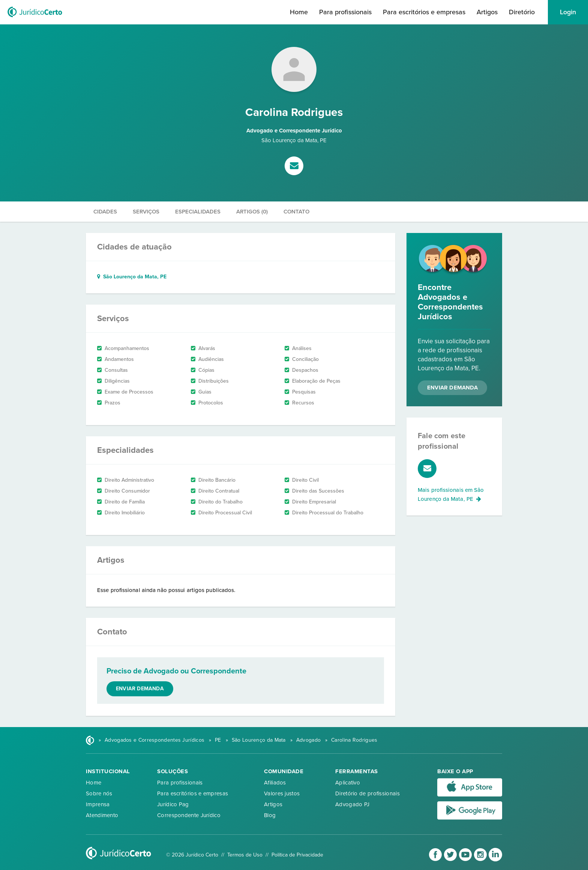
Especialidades (198, 212)
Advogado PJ (352, 804)
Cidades (105, 212)
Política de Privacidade (297, 855)
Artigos (487, 12)
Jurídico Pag (173, 804)
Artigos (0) (252, 212)
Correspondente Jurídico (189, 815)
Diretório (522, 12)
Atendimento (102, 815)
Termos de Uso (245, 855)
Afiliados (275, 783)
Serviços (146, 212)
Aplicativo (348, 783)
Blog (270, 815)
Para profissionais (345, 12)
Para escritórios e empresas (424, 12)
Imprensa (98, 804)
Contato (296, 212)
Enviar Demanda (452, 388)
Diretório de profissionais (367, 793)
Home (299, 12)
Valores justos (282, 793)
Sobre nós (99, 793)
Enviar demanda (140, 689)
